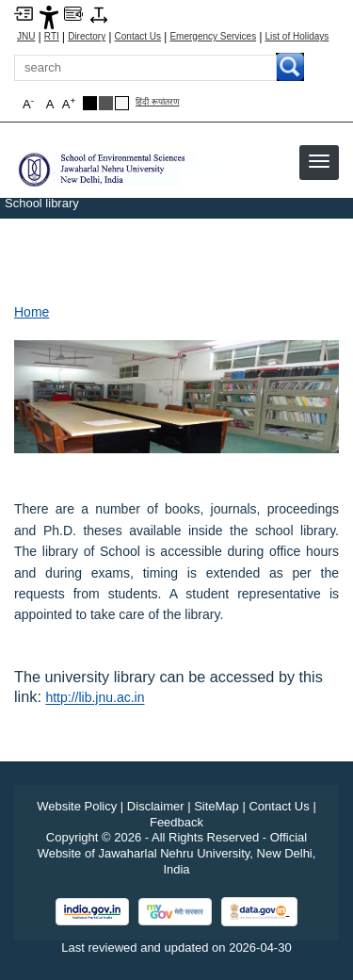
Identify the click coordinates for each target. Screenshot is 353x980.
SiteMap (217, 806)
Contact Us (138, 37)
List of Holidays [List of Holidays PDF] (297, 37)
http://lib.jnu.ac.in (95, 697)
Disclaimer (156, 806)
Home (32, 312)
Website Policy (77, 806)
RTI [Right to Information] (52, 37)
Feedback (176, 822)
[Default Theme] (122, 103)
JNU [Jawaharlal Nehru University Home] (26, 37)
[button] (319, 161)
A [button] (69, 103)
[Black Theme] (90, 103)
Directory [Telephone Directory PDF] (87, 37)
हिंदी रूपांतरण (158, 102)
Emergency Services (213, 37)
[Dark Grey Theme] (106, 103)
